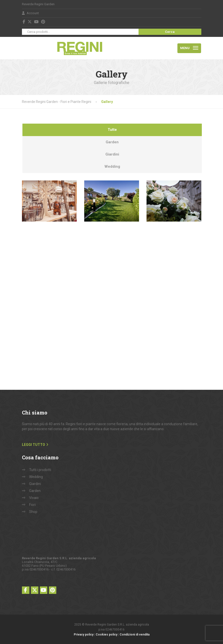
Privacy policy (84, 635)
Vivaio (34, 498)
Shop (33, 512)
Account (30, 13)
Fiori (32, 505)
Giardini (35, 484)
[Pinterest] (43, 22)
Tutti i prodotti (40, 470)
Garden (35, 491)
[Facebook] (24, 22)
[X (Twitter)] (30, 22)
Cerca (170, 32)
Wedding (36, 477)
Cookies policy (107, 635)
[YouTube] (37, 22)
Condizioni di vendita (135, 635)
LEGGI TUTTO (34, 445)
